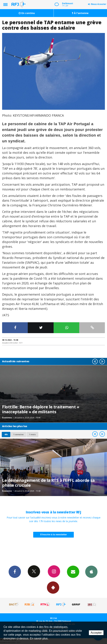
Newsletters (73, 572)
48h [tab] (6, 434)
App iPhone (91, 572)
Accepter (96, 633)
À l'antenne (80, 13)
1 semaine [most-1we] (18, 434)
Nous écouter (99, 4)
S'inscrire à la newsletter (54, 535)
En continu (27, 13)
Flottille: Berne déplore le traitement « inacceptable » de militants (41, 409)
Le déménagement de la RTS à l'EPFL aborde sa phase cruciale (48, 483)
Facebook (15, 572)
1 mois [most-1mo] (32, 434)
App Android (53, 587)
